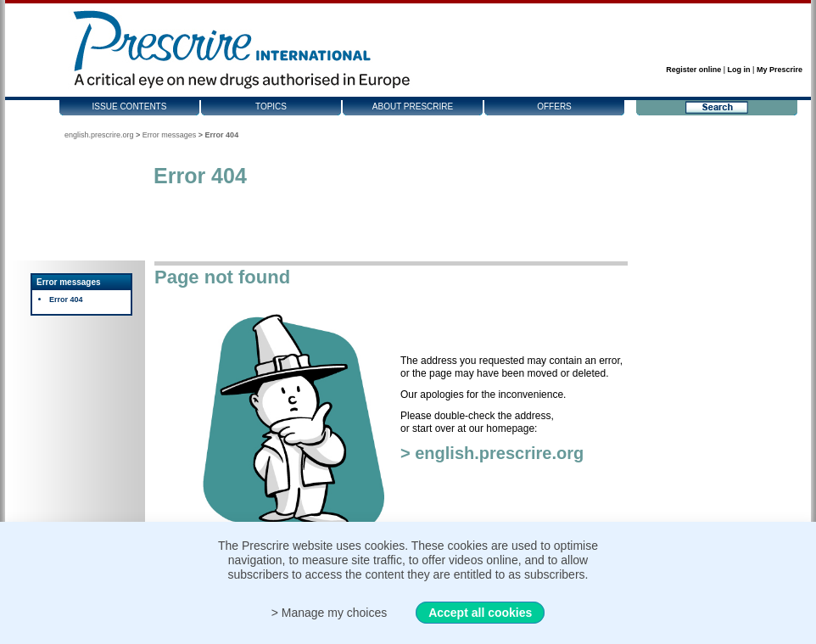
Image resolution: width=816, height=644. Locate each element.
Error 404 (66, 300)
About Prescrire (413, 106)
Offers (554, 106)
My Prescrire (780, 70)
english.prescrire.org (99, 135)
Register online (693, 70)
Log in (739, 70)
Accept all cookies (480, 613)
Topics (271, 106)
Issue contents (130, 106)
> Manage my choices (330, 613)
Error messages (170, 135)
